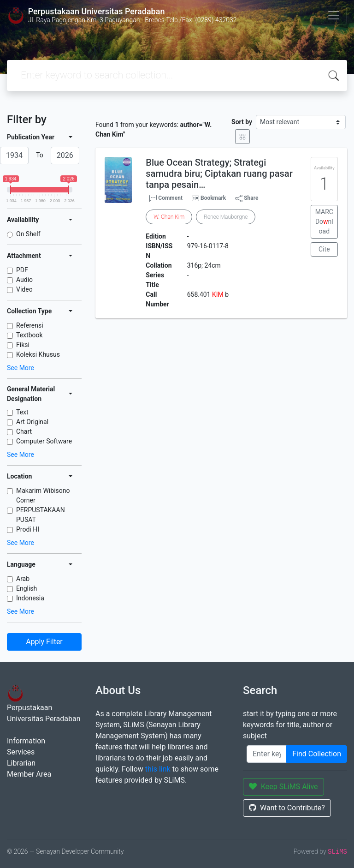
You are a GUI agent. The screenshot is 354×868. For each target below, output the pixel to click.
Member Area (29, 774)
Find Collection (317, 754)
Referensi (30, 325)
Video (24, 289)
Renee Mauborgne (226, 217)
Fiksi (23, 345)
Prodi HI (28, 529)
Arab (23, 579)
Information (26, 741)
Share (247, 198)
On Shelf (28, 234)
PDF (22, 270)
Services (21, 752)
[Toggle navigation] (334, 15)
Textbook (29, 335)
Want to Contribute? (287, 808)
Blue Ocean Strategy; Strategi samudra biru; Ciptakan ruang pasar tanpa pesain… (219, 174)
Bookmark (213, 198)
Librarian (21, 763)
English (27, 588)
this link (158, 769)
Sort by (242, 122)
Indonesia (30, 598)
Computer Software (44, 441)
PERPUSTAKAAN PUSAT (41, 515)
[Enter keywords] (267, 754)
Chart (24, 431)
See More (21, 368)
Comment (166, 198)
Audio (24, 280)
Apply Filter (44, 642)
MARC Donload (324, 221)
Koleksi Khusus (38, 354)
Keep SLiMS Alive (283, 787)
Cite (324, 249)
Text (22, 412)
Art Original (32, 422)
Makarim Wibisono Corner (43, 495)
